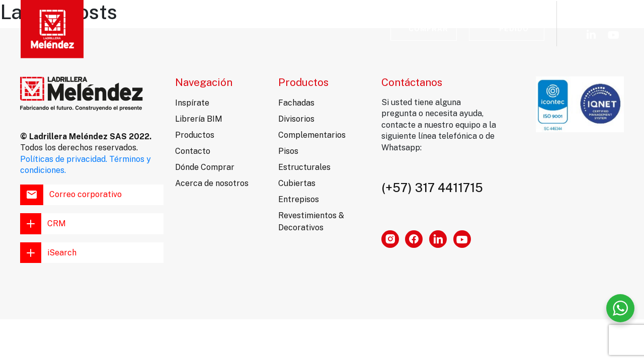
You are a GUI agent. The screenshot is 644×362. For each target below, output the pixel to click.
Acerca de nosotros (212, 183)
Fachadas (296, 103)
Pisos (288, 151)
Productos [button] (170, 24)
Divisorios (296, 119)
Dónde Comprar (205, 167)
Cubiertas (297, 183)
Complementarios (312, 135)
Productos (195, 135)
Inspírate (108, 24)
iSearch (48, 253)
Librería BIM (237, 24)
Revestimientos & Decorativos (311, 221)
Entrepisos (299, 199)
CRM (43, 224)
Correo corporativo (71, 195)
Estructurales (304, 167)
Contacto (302, 24)
